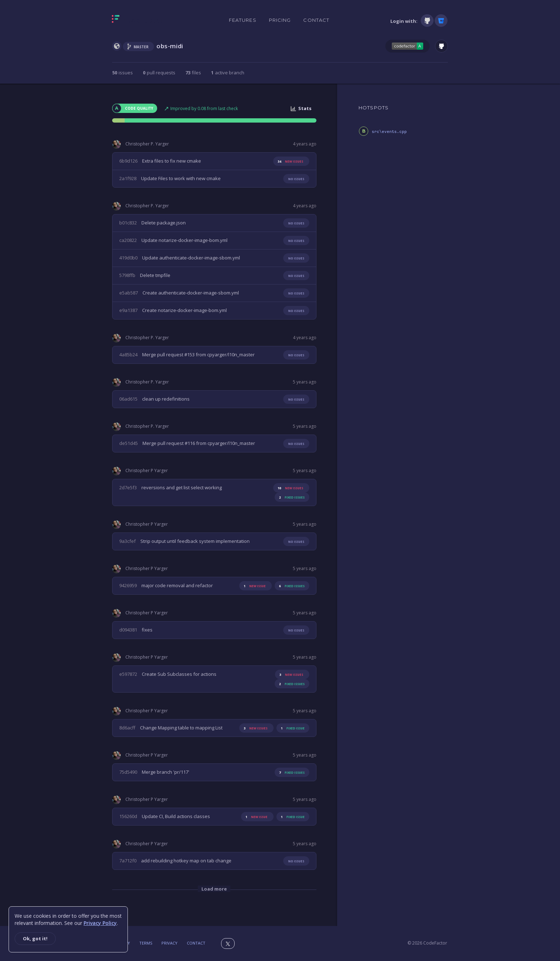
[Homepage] (138, 20)
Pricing (280, 20)
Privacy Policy (100, 923)
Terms (146, 943)
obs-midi (170, 46)
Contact (316, 20)
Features (243, 20)
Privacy (169, 943)
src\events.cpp (389, 132)
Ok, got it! (35, 938)
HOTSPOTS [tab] (374, 108)
